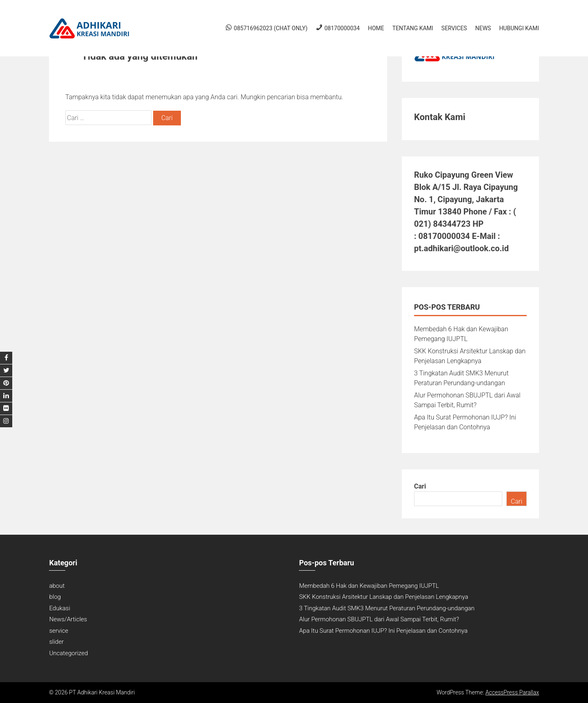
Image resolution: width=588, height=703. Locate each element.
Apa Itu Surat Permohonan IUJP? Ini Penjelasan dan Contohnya (383, 631)
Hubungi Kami (519, 28)
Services (454, 28)
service (59, 631)
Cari (420, 486)
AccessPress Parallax (512, 692)
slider (56, 642)
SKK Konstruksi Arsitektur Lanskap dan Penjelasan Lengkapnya (383, 597)
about (57, 586)
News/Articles (68, 619)
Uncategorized (68, 653)
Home (376, 28)
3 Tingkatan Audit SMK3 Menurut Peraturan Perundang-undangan (387, 608)
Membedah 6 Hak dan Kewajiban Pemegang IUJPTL (369, 586)
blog (55, 597)
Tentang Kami (413, 28)
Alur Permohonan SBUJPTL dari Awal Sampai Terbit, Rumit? (379, 619)
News (483, 28)
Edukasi (59, 608)
